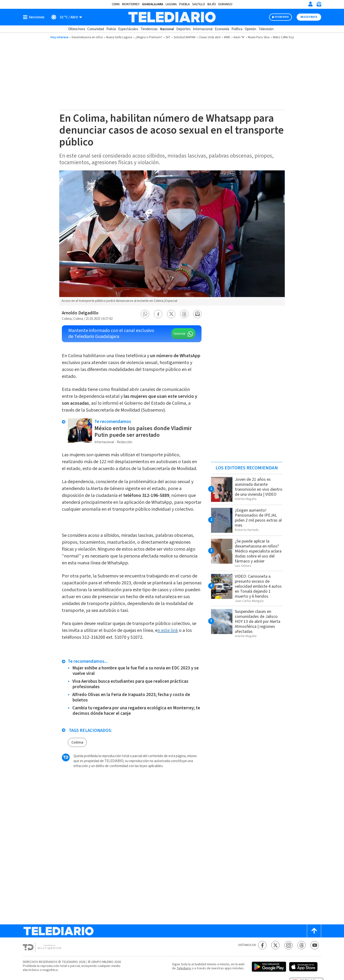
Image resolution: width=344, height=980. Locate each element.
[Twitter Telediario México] (275, 945)
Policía (111, 29)
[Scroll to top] (314, 931)
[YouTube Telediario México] (315, 945)
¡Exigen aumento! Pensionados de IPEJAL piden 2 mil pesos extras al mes (258, 518)
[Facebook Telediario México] (262, 945)
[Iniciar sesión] (310, 4)
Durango (225, 4)
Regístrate (309, 17)
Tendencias (149, 29)
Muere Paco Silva (259, 37)
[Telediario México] (172, 17)
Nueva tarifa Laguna (119, 37)
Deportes (183, 29)
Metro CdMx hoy (283, 37)
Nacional (167, 29)
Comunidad (96, 29)
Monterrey (131, 4)
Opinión (251, 29)
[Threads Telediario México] (302, 945)
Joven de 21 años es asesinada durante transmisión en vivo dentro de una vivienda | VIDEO (259, 487)
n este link (168, 630)
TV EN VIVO (282, 17)
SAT (168, 37)
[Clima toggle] (65, 17)
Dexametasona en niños (87, 37)
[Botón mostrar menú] (35, 17)
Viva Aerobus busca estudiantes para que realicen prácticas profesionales (130, 684)
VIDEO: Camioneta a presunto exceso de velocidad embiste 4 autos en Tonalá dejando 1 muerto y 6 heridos (258, 586)
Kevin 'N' (239, 37)
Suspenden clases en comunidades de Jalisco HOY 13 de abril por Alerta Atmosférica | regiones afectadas (258, 622)
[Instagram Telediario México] (288, 945)
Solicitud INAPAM (184, 37)
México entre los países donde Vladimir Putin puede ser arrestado (143, 432)
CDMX (116, 4)
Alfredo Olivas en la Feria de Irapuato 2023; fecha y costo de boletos (131, 697)
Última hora (76, 29)
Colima (77, 742)
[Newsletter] (319, 5)
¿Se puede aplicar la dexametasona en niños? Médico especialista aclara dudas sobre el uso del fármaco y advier (258, 551)
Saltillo (199, 4)
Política (237, 29)
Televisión (266, 29)
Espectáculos (128, 29)
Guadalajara (153, 4)
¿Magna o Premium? (149, 37)
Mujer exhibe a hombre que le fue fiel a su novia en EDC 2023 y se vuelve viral (135, 671)
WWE (227, 37)
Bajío (212, 4)
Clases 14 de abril (210, 37)
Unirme (179, 334)
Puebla (184, 4)
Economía (222, 29)
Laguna (171, 4)
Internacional (203, 29)
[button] (145, 314)
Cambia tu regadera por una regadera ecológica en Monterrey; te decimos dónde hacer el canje (136, 711)
